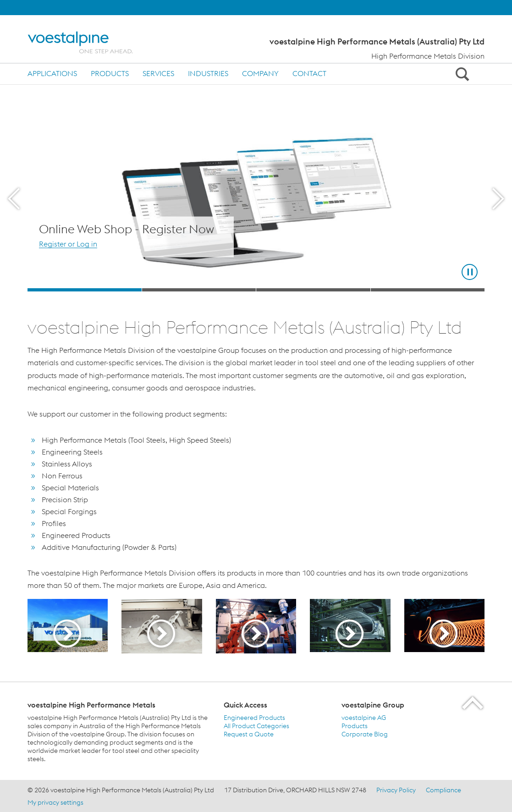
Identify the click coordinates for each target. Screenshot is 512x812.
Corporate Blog (365, 734)
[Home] (88, 42)
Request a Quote (249, 734)
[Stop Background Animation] (470, 272)
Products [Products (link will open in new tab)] (355, 726)
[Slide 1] (85, 290)
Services (158, 73)
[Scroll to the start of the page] (473, 703)
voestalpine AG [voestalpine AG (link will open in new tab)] (364, 718)
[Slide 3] (313, 290)
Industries (208, 73)
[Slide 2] (199, 290)
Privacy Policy (396, 790)
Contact (309, 73)
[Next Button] (498, 199)
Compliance (443, 790)
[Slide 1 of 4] (256, 199)
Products (110, 73)
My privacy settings (55, 802)
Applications (52, 73)
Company (260, 73)
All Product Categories (256, 726)
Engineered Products (254, 718)
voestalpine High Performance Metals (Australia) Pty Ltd (377, 42)
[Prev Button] (14, 199)
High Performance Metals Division (428, 56)
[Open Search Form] (461, 74)
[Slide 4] (428, 290)
